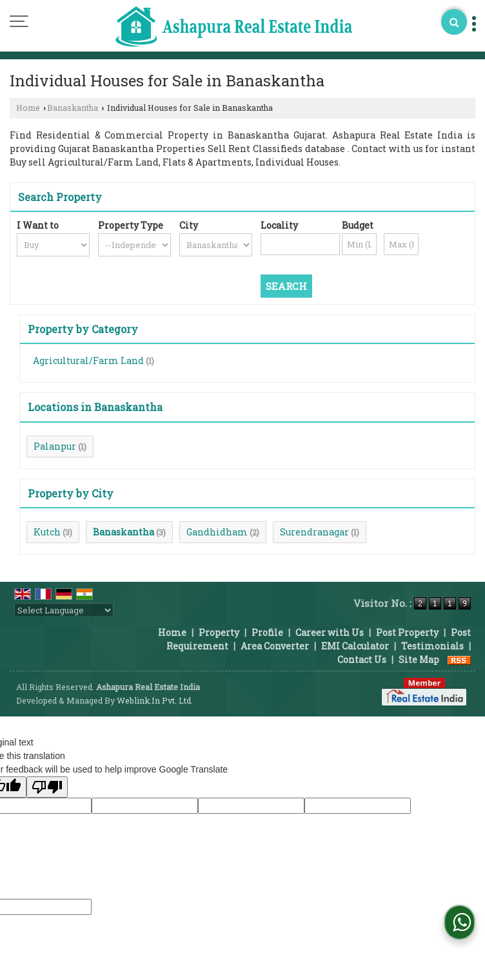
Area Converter (275, 646)
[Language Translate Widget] (64, 610)
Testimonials (432, 646)
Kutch (47, 532)
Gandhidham (217, 532)
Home (28, 108)
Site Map (419, 659)
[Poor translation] (47, 787)
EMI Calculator (355, 646)
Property (219, 632)
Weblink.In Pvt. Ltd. (155, 700)
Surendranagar (314, 532)
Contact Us (362, 659)
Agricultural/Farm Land (88, 360)
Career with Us (330, 632)
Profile (267, 632)
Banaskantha (73, 108)
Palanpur (55, 446)
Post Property (407, 632)
